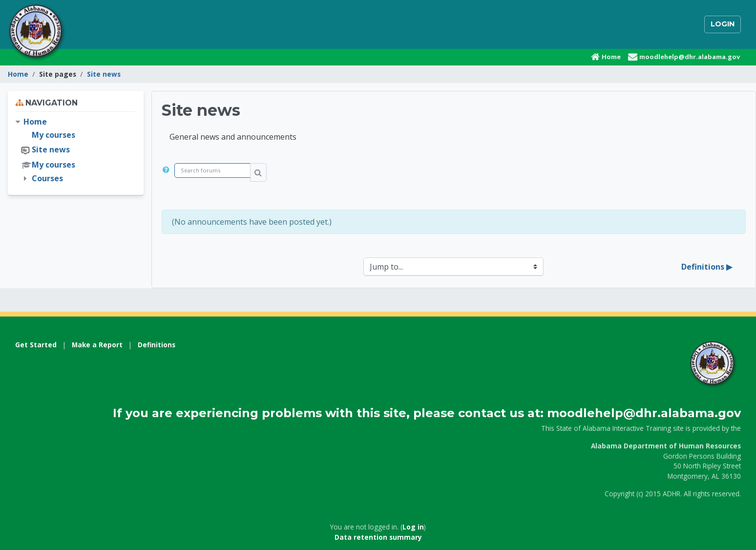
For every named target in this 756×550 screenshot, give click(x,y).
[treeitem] (76, 150)
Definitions (157, 345)
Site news (104, 74)
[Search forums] (212, 171)
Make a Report (97, 345)
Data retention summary (378, 537)
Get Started (36, 345)
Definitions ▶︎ (707, 267)
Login (723, 24)
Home (18, 74)
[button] (168, 172)
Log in (413, 527)
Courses (47, 178)
